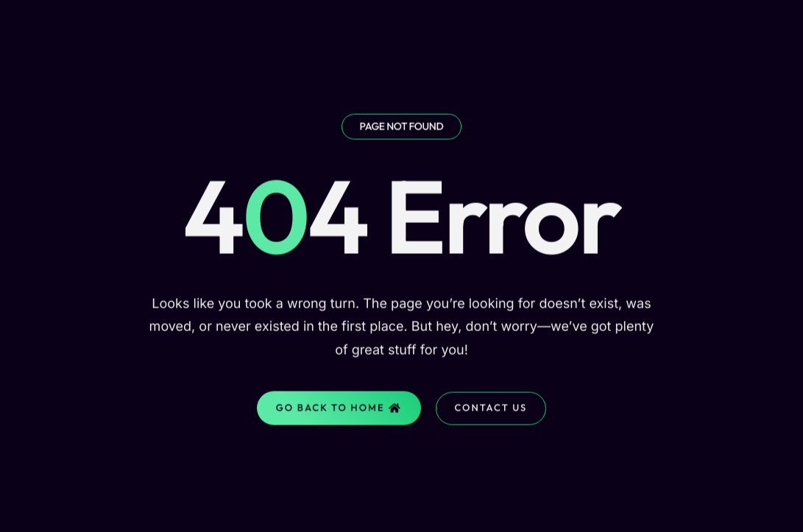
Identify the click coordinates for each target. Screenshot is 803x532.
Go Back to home (339, 412)
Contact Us (491, 412)
